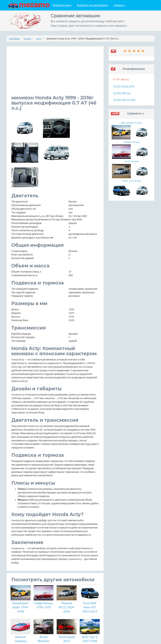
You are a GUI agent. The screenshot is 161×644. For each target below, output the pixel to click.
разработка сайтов (83, 641)
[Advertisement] (55, 73)
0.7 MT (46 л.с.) (122, 93)
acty (40, 38)
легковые (14, 38)
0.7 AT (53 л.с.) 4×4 (124, 86)
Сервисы (120, 5)
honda (28, 38)
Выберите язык (63, 5)
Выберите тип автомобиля (93, 5)
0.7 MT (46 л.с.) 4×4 (124, 100)
